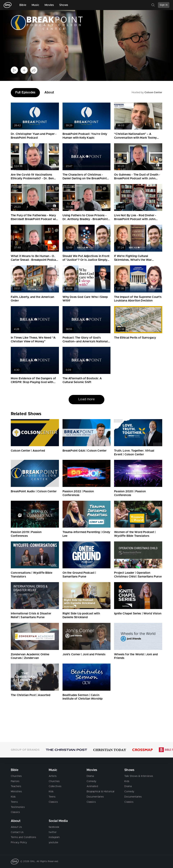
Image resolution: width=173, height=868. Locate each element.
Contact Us (17, 832)
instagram (54, 837)
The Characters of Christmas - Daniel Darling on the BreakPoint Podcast (85, 178)
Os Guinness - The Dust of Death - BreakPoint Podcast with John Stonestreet (137, 178)
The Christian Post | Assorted (31, 695)
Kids (13, 797)
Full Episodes (25, 93)
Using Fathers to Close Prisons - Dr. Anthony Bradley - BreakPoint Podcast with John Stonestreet (85, 219)
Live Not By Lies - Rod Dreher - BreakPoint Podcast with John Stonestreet (135, 219)
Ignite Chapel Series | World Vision (138, 614)
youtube (53, 843)
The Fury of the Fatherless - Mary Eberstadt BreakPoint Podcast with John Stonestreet (35, 219)
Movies (49, 5)
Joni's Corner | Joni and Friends (84, 654)
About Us (16, 827)
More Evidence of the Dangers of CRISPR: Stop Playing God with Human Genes (33, 382)
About (49, 93)
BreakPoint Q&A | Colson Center (85, 451)
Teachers (16, 786)
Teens (14, 802)
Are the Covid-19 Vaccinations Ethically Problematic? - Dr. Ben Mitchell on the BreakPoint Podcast (35, 178)
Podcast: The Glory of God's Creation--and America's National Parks (85, 341)
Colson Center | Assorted (28, 451)
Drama (90, 776)
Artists (53, 776)
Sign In (164, 5)
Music (35, 5)
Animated (92, 786)
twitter (53, 832)
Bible (23, 5)
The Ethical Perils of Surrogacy (135, 338)
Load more (86, 399)
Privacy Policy (19, 843)
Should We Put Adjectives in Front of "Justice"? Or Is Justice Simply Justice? (86, 260)
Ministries (16, 792)
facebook (54, 827)
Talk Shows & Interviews (139, 776)
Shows (64, 5)
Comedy (92, 781)
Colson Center (153, 93)
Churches (16, 776)
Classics (15, 812)
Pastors (15, 781)
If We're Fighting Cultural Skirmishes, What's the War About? (133, 260)
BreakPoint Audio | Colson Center (34, 491)
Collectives (55, 786)
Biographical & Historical (101, 792)
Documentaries (95, 797)
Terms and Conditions (23, 837)
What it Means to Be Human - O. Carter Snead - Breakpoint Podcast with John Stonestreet (35, 260)
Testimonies (18, 807)
